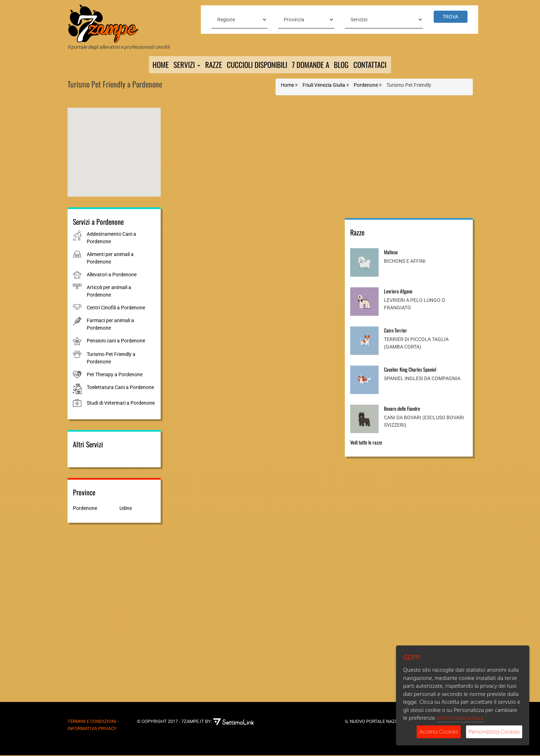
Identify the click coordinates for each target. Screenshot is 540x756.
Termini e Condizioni (92, 722)
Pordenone (85, 509)
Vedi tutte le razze (366, 443)
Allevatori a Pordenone (112, 275)
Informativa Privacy (92, 729)
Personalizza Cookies (494, 732)
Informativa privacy (461, 718)
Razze (209, 65)
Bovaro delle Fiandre (402, 409)
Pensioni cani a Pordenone (116, 341)
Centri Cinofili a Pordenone (116, 308)
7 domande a (312, 65)
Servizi (181, 65)
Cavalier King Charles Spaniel (410, 370)
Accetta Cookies (439, 732)
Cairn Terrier (395, 331)
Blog (345, 65)
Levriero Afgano (398, 292)
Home (154, 65)
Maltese (391, 253)
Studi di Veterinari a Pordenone (121, 404)
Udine (126, 509)
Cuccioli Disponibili (255, 65)
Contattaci (376, 65)
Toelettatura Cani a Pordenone (120, 388)
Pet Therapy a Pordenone (115, 375)
